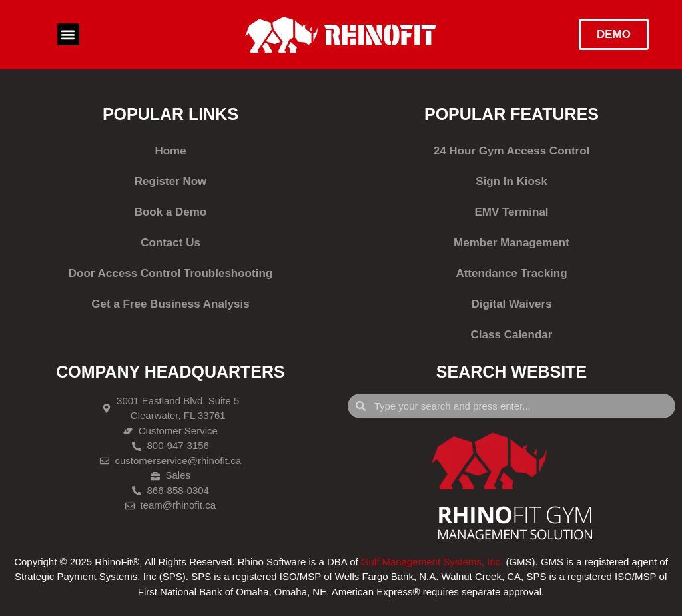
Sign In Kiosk (511, 181)
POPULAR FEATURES (511, 114)
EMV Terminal (511, 212)
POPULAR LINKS (170, 114)
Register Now (171, 181)
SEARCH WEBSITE (511, 372)
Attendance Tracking (511, 273)
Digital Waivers (511, 304)
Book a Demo (171, 212)
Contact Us (170, 243)
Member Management (511, 243)
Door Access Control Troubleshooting (170, 273)
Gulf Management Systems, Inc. (432, 562)
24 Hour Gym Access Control (512, 151)
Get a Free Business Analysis (170, 304)
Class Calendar (512, 335)
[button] (68, 34)
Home (170, 151)
